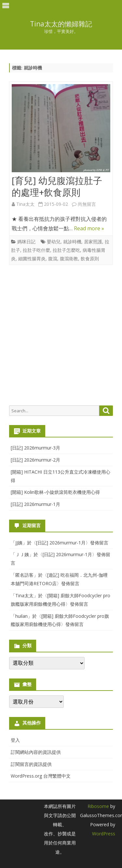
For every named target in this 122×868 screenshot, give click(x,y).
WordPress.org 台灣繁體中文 (41, 776)
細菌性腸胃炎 (32, 259)
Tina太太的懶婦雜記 (61, 24)
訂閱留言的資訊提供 (31, 764)
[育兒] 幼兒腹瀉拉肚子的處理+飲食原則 (57, 186)
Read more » (89, 228)
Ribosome (98, 806)
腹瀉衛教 (69, 259)
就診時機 (72, 242)
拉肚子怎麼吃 (66, 250)
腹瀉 (53, 259)
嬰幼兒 (54, 242)
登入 (15, 740)
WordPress (104, 834)
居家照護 (93, 242)
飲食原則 (90, 259)
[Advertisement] (61, 335)
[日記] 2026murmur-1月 (35, 504)
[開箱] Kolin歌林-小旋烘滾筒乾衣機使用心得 (55, 492)
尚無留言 (87, 204)
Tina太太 (25, 204)
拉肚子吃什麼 (36, 250)
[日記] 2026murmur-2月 (35, 460)
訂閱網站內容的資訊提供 (36, 752)
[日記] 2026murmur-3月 (35, 448)
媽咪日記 (26, 242)
